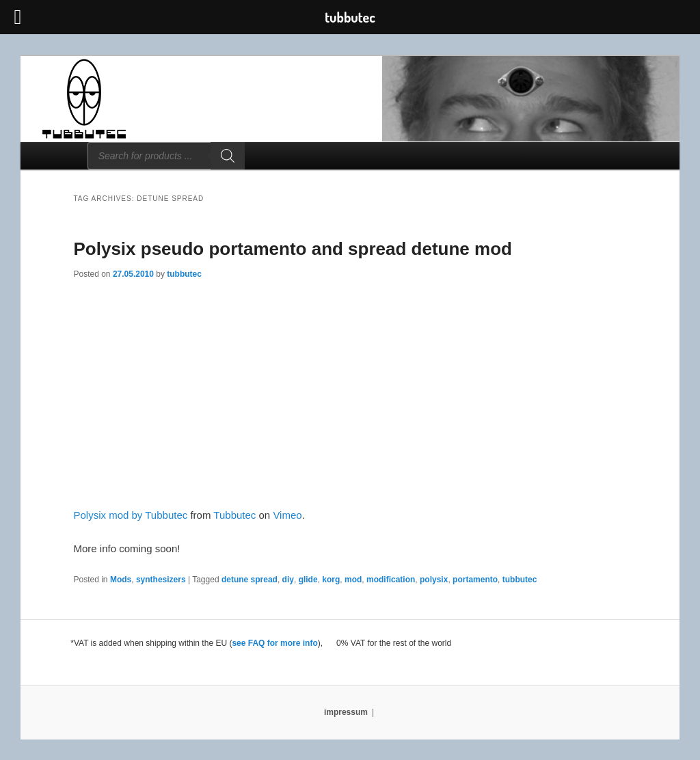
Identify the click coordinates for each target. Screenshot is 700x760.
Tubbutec (234, 515)
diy (288, 580)
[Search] (228, 156)
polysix (434, 580)
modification (391, 580)
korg (331, 580)
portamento (475, 580)
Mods (121, 580)
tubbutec (184, 274)
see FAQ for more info (274, 643)
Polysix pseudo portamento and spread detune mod (293, 249)
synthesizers (161, 580)
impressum (346, 712)
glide (308, 580)
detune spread (250, 580)
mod (353, 580)
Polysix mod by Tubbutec (131, 515)
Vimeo (287, 515)
